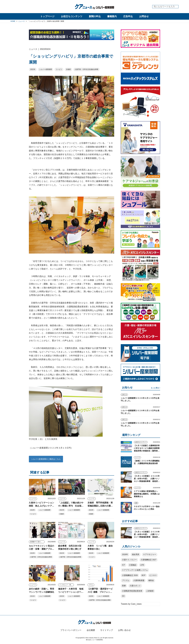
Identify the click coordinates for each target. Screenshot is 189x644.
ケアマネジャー (150, 554)
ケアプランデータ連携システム (135, 570)
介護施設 (133, 565)
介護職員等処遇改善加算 (132, 591)
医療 (124, 586)
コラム (91, 585)
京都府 (68, 69)
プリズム (126, 580)
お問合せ (144, 16)
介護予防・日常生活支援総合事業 (86, 69)
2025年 (62, 596)
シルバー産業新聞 (46, 69)
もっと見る (155, 388)
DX (123, 596)
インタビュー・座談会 (67, 585)
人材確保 (150, 591)
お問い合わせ (124, 630)
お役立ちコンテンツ (72, 16)
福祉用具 (136, 554)
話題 (136, 503)
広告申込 (128, 16)
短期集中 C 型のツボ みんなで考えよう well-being (37, 542)
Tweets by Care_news (131, 604)
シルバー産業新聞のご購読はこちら (46, 459)
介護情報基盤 (139, 580)
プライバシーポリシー (71, 630)
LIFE (142, 565)
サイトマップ (107, 630)
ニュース (33, 499)
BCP (144, 575)
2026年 (125, 554)
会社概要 (91, 630)
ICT (124, 565)
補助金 (151, 580)
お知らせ (124, 395)
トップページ (47, 16)
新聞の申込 (95, 16)
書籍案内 (112, 16)
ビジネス (153, 575)
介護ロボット (135, 586)
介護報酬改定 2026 (130, 575)
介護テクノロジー (129, 560)
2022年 (33, 69)
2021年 (32, 596)
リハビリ (59, 69)
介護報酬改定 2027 (149, 560)
